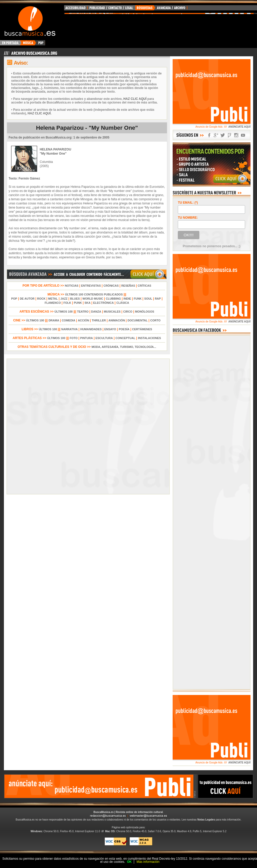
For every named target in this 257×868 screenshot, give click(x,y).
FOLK (67, 303)
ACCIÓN (83, 320)
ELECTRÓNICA (103, 303)
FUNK (138, 299)
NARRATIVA (69, 329)
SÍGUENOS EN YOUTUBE (243, 135)
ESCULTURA (104, 338)
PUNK (78, 303)
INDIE (127, 299)
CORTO (155, 320)
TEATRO (83, 312)
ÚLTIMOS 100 (64, 312)
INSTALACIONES (149, 338)
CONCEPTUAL (125, 338)
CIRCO (128, 312)
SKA (87, 303)
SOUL (148, 299)
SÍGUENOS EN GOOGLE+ (216, 135)
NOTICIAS (72, 286)
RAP (158, 299)
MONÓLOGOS (145, 312)
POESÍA (124, 329)
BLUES (75, 299)
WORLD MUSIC (93, 299)
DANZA (96, 312)
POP (14, 299)
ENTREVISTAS (91, 286)
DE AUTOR (27, 299)
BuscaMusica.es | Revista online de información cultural (128, 812)
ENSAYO (110, 329)
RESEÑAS (128, 286)
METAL (53, 299)
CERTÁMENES (142, 329)
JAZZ (64, 299)
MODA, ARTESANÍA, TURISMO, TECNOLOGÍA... (124, 347)
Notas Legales (206, 820)
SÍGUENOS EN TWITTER (223, 135)
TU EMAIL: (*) (188, 203)
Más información (148, 862)
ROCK (41, 299)
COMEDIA (69, 320)
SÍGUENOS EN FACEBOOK (209, 135)
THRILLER (99, 320)
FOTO (73, 338)
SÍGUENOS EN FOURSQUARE (229, 135)
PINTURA (87, 338)
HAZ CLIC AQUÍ (135, 99)
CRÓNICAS (111, 286)
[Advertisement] (99, 786)
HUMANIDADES (91, 329)
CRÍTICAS (144, 286)
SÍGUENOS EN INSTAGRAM (236, 135)
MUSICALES (112, 312)
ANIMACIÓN (117, 320)
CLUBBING (113, 299)
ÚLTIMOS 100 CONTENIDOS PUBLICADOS (94, 294)
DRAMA (54, 320)
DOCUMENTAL (137, 320)
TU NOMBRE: (188, 218)
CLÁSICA (123, 303)
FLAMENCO (53, 303)
